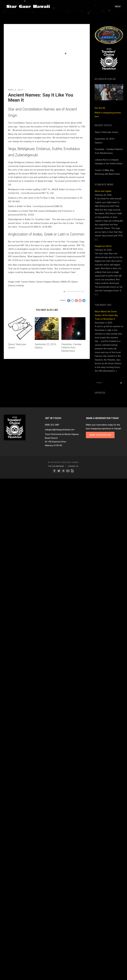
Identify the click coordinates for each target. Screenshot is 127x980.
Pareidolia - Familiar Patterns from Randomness (71, 348)
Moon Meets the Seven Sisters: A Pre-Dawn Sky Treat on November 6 (106, 315)
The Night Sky (103, 305)
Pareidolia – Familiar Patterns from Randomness (109, 151)
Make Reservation (100, 435)
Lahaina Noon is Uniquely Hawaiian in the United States (109, 162)
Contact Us (73, 466)
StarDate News (104, 185)
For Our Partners (56, 466)
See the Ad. (109, 97)
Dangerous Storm (103, 246)
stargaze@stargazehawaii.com (60, 430)
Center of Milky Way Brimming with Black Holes (107, 172)
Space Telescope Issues (107, 132)
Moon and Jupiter (103, 191)
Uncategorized (76, 292)
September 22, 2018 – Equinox (105, 141)
